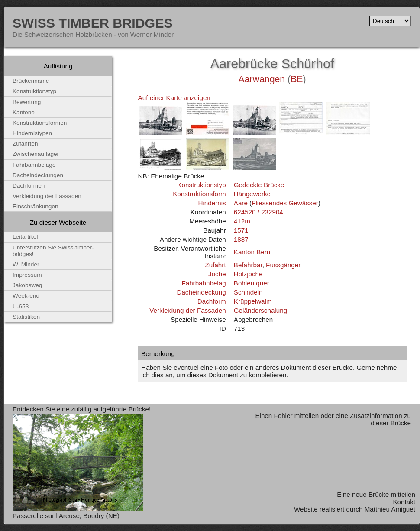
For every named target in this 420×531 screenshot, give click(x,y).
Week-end (26, 296)
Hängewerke (252, 194)
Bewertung (27, 102)
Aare (241, 203)
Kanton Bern (252, 252)
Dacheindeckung (201, 292)
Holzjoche (248, 274)
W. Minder (26, 264)
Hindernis (212, 203)
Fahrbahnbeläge (34, 165)
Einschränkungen (36, 206)
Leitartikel (25, 237)
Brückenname (31, 81)
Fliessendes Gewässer (285, 203)
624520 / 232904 (258, 212)
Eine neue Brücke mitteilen (376, 494)
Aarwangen (262, 79)
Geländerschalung (260, 310)
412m (242, 221)
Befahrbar (248, 265)
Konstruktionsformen (40, 123)
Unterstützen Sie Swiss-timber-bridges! (53, 251)
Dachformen (29, 186)
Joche (217, 274)
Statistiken (26, 317)
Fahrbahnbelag (204, 283)
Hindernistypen (32, 133)
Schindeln (248, 292)
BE (297, 79)
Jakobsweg (27, 285)
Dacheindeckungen (38, 175)
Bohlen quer (252, 283)
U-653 (21, 306)
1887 (241, 239)
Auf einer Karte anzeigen (174, 98)
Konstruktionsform (199, 194)
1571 (241, 230)
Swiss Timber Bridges (93, 23)
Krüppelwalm (253, 301)
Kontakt (404, 502)
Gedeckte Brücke (259, 185)
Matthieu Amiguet (390, 509)
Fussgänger (283, 265)
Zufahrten (25, 144)
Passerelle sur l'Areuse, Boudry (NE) (66, 516)
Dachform (212, 301)
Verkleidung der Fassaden (187, 310)
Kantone (24, 112)
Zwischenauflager (36, 154)
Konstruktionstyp (201, 185)
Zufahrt (215, 265)
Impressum (27, 275)
